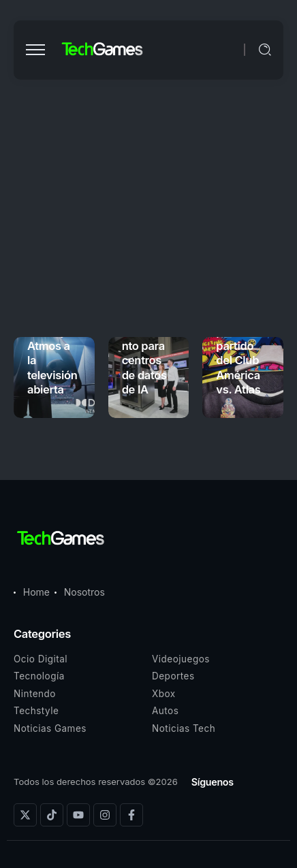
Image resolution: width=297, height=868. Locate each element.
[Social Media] (25, 815)
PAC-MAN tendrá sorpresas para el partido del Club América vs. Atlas (243, 338)
